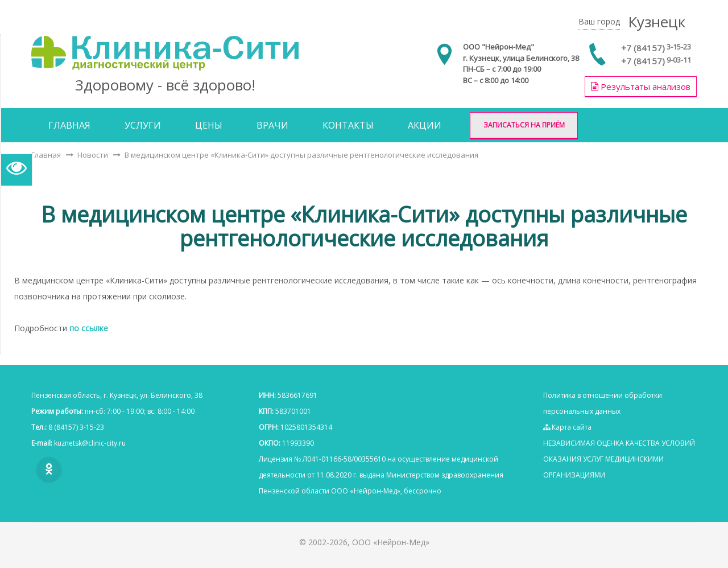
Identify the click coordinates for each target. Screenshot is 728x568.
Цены (209, 125)
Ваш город (599, 21)
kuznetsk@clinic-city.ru (90, 443)
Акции (425, 125)
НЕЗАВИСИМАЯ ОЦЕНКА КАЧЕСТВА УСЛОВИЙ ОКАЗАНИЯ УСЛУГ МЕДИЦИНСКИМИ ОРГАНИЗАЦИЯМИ (619, 459)
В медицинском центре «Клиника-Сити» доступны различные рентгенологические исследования (301, 155)
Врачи (272, 125)
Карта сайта (567, 427)
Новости (93, 155)
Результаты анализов (641, 87)
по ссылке (89, 328)
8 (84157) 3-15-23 (76, 427)
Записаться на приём (524, 125)
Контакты (348, 125)
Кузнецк (657, 22)
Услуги (143, 125)
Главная (69, 125)
